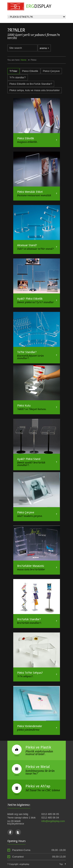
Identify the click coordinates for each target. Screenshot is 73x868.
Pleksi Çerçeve (51, 71)
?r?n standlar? (18, 77)
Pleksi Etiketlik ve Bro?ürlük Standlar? (31, 84)
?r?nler (13, 71)
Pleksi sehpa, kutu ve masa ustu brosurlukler (35, 90)
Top (61, 864)
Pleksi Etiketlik (30, 71)
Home (23, 60)
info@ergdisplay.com (53, 821)
